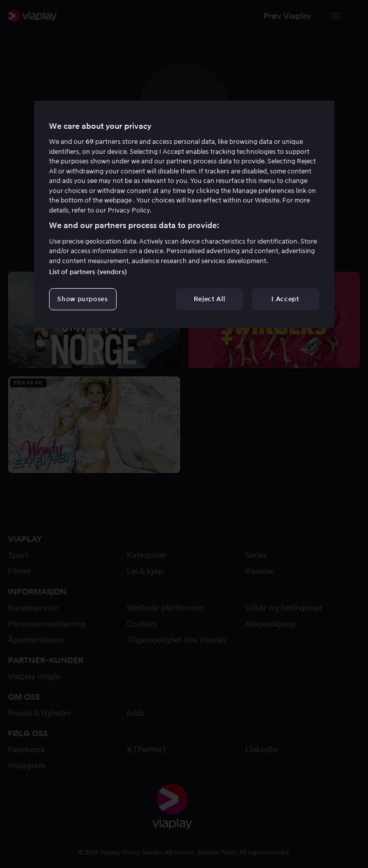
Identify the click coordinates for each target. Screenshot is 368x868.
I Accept (285, 299)
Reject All (210, 299)
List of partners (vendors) (88, 272)
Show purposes (82, 299)
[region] (184, 214)
